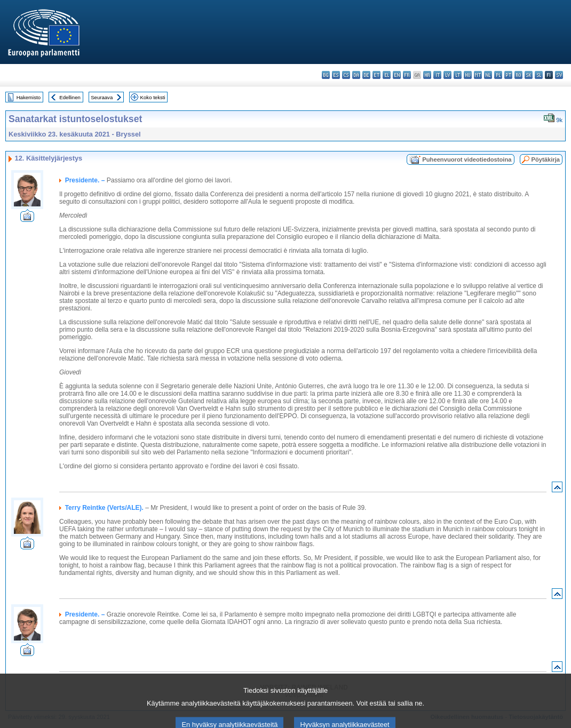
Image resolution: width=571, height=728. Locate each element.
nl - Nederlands (488, 75)
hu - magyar (468, 75)
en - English (397, 75)
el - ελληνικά (387, 75)
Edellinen (70, 97)
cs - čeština (346, 75)
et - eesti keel (376, 75)
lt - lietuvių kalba (458, 75)
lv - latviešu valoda (447, 75)
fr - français (407, 75)
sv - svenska (559, 75)
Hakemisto (29, 97)
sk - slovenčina (529, 75)
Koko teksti (153, 97)
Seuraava (102, 97)
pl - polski (498, 75)
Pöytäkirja (546, 159)
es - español (336, 75)
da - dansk (356, 75)
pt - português (508, 75)
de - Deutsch (366, 75)
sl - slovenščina (539, 75)
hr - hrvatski (427, 75)
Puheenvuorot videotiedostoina (467, 159)
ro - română (518, 75)
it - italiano (437, 75)
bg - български (326, 75)
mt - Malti (478, 75)
